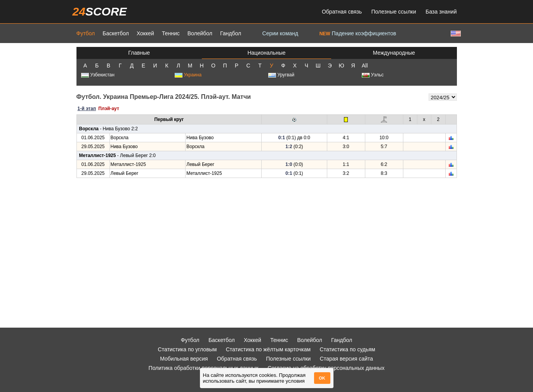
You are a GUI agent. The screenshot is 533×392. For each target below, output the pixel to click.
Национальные (266, 53)
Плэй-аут (109, 109)
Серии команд (280, 33)
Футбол (86, 33)
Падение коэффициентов (358, 33)
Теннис (171, 33)
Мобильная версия (184, 359)
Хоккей (145, 33)
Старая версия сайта (346, 359)
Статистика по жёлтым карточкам (268, 349)
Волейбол (200, 33)
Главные (139, 53)
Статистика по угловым (188, 349)
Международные (394, 53)
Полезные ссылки (394, 12)
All (365, 66)
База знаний (441, 12)
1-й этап (87, 109)
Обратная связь (342, 12)
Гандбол (231, 33)
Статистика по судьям (348, 349)
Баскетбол (116, 33)
